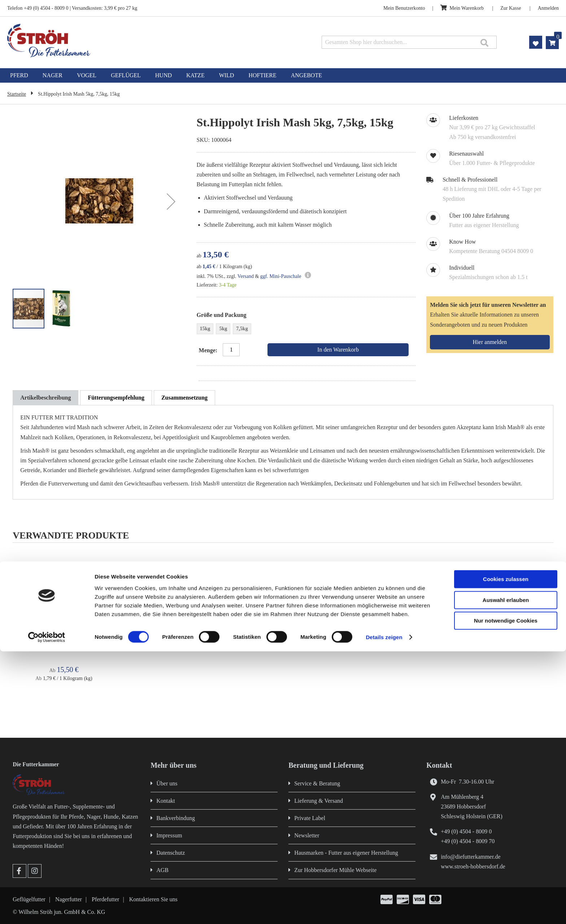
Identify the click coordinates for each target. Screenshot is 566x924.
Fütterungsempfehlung (116, 398)
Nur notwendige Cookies (506, 893)
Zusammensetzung (184, 398)
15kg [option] (205, 329)
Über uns (167, 783)
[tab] (45, 398)
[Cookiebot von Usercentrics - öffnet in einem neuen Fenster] (47, 910)
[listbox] (306, 330)
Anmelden (548, 8)
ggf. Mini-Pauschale (281, 276)
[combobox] (409, 42)
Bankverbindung (176, 818)
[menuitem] (19, 75)
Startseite (17, 94)
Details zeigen (384, 910)
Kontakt (166, 801)
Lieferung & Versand (319, 801)
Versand (246, 276)
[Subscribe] (490, 342)
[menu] (283, 75)
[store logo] (117, 41)
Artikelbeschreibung (45, 398)
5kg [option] (223, 329)
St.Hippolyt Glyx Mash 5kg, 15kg (64, 639)
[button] (171, 202)
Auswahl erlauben (506, 873)
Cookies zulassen (506, 852)
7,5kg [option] (242, 329)
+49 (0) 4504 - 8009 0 (466, 831)
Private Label (310, 818)
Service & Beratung (317, 783)
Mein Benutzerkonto (404, 8)
